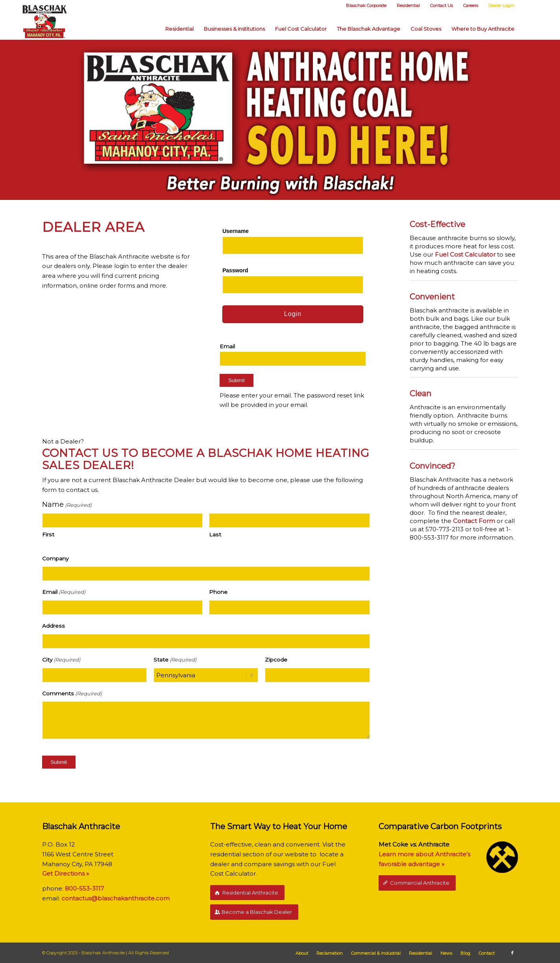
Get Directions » (66, 873)
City (61, 660)
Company (55, 558)
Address (54, 626)
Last (215, 534)
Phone (218, 592)
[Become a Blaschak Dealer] (254, 912)
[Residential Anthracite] (247, 893)
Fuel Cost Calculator (465, 254)
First (48, 534)
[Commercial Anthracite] (417, 883)
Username (236, 231)
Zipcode (276, 660)
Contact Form (474, 521)
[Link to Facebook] (512, 953)
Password (235, 271)
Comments (72, 694)
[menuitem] (366, 6)
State (175, 660)
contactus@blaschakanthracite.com (116, 898)
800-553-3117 (84, 888)
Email (227, 346)
